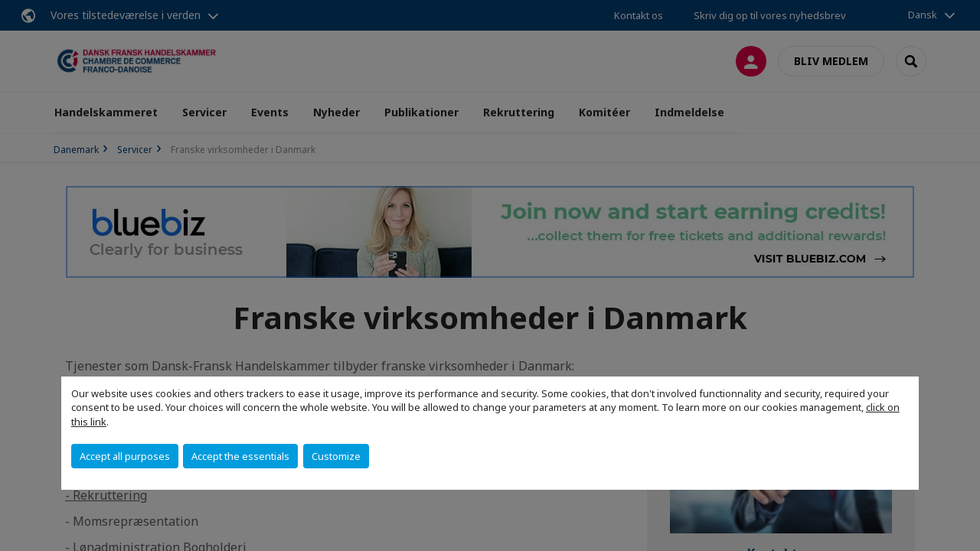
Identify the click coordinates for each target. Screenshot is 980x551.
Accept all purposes (125, 456)
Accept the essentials (240, 456)
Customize (336, 456)
